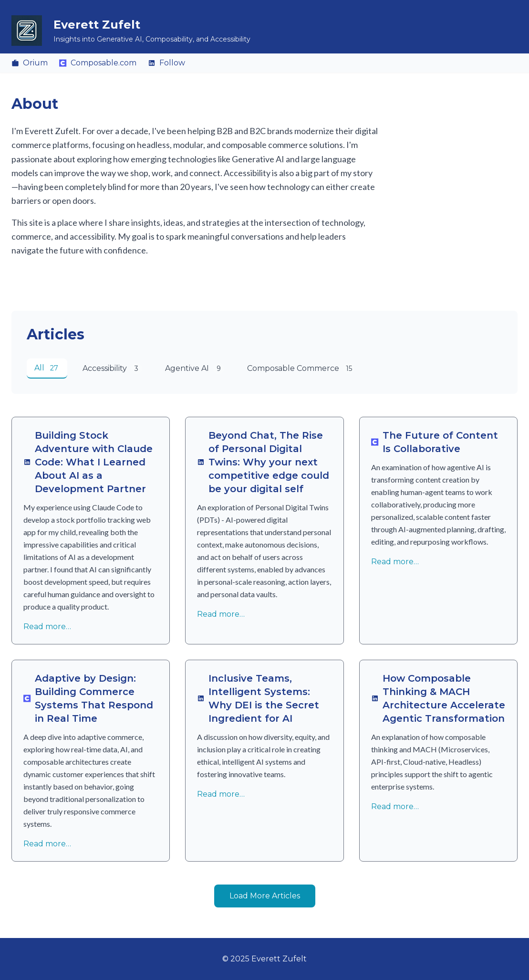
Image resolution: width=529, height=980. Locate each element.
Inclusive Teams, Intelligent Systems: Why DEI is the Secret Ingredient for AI (258, 698)
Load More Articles (265, 896)
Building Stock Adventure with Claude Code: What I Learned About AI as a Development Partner (88, 462)
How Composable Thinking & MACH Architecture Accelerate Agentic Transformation (438, 698)
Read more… (47, 627)
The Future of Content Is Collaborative (435, 442)
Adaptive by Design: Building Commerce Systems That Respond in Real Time (88, 698)
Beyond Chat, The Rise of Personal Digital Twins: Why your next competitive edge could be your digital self (263, 462)
